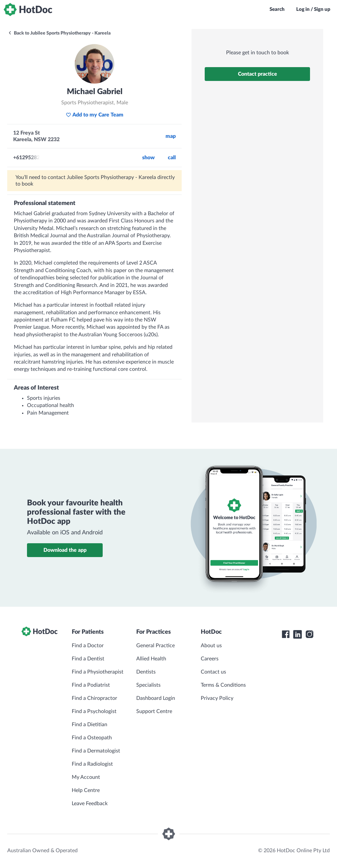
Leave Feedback (90, 804)
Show (148, 158)
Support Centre (154, 711)
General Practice (156, 646)
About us (211, 646)
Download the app (65, 550)
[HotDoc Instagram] (309, 634)
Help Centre (86, 790)
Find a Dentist (88, 659)
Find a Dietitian (90, 725)
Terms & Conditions (223, 685)
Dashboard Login (156, 698)
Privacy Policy (217, 698)
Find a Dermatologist (96, 751)
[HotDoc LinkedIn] (298, 634)
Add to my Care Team (95, 115)
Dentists (146, 672)
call (172, 158)
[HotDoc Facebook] (286, 634)
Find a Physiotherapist (98, 672)
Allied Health (151, 659)
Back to (59, 33)
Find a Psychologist (94, 711)
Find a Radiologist (92, 764)
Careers (210, 659)
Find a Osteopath (92, 738)
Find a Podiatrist (91, 685)
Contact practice (258, 74)
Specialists (148, 685)
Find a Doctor (88, 646)
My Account (86, 777)
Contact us (213, 672)
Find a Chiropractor (94, 698)
